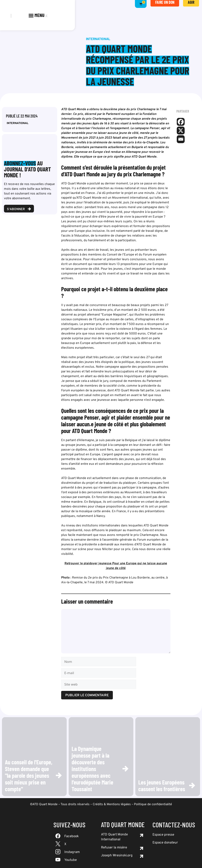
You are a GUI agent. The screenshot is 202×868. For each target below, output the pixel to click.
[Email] (181, 139)
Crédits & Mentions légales (112, 804)
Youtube (71, 860)
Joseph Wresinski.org (117, 856)
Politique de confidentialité (153, 804)
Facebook (72, 836)
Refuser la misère (114, 848)
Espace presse (163, 835)
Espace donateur (165, 843)
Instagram (72, 852)
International (18, 123)
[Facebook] (181, 122)
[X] (181, 131)
